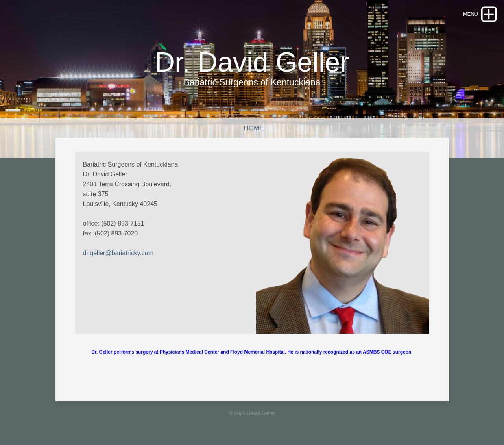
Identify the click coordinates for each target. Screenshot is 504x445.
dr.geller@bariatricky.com (118, 253)
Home (254, 128)
